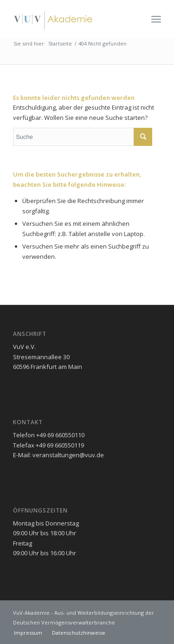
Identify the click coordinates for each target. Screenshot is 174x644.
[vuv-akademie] (72, 19)
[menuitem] (156, 19)
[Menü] (156, 19)
